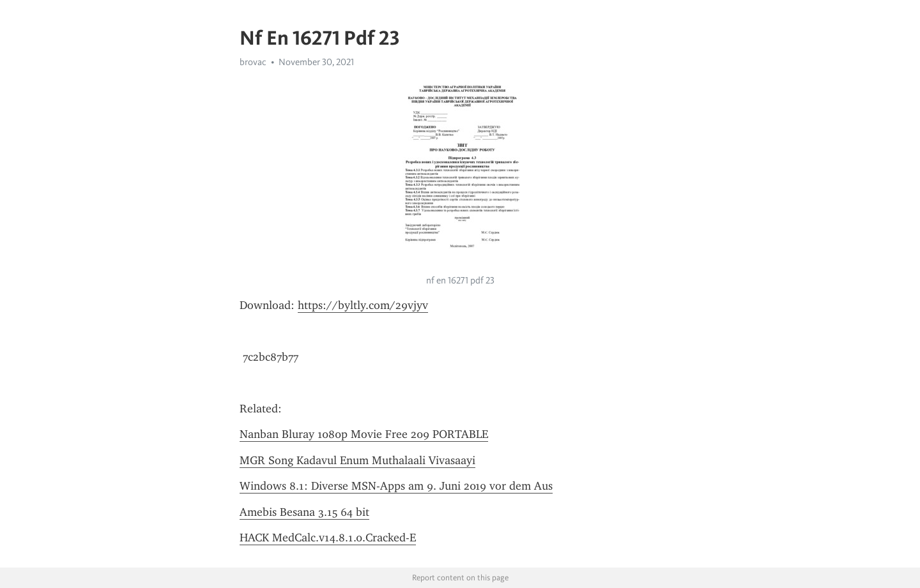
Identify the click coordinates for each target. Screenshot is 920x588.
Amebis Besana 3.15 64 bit (304, 512)
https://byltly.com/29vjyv (363, 305)
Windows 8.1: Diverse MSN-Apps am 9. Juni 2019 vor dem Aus (396, 486)
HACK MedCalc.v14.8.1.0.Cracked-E (328, 538)
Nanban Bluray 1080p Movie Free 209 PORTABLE (364, 434)
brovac (253, 62)
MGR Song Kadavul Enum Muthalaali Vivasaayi (357, 460)
